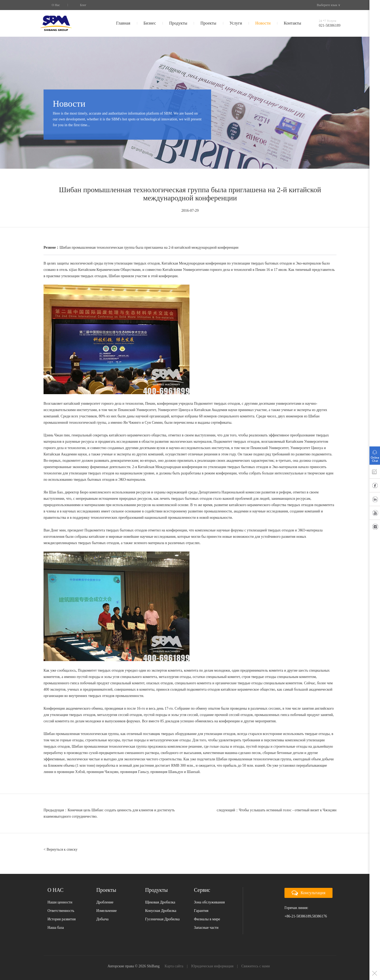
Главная (123, 23)
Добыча (102, 919)
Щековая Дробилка (160, 902)
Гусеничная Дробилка (162, 919)
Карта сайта (174, 966)
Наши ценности (60, 902)
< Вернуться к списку (60, 849)
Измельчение (106, 911)
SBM (56, 23)
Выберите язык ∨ (326, 5)
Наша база (56, 928)
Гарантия (201, 911)
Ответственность (61, 911)
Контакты (292, 23)
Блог (83, 5)
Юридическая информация (212, 966)
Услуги (236, 23)
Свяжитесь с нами (256, 966)
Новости (263, 23)
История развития (62, 919)
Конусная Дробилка (161, 911)
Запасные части (206, 928)
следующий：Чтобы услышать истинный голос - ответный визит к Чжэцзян (277, 810)
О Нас (56, 5)
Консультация (308, 893)
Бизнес (150, 23)
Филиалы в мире (207, 919)
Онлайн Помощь (375, 454)
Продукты (178, 23)
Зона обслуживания (209, 902)
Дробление (105, 902)
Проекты (208, 23)
